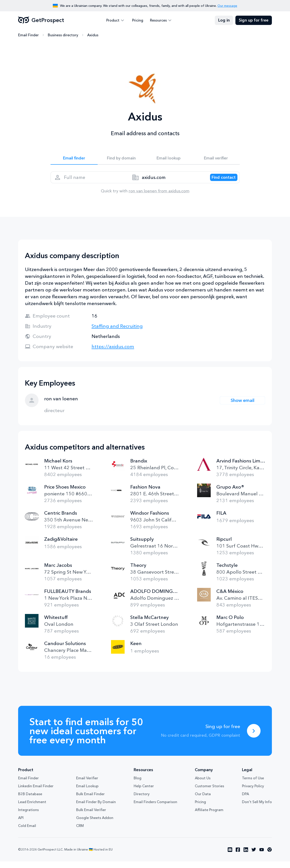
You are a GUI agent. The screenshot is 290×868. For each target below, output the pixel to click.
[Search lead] (220, 182)
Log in (224, 20)
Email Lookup (87, 792)
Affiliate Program (209, 816)
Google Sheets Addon (95, 824)
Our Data (203, 800)
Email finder (74, 159)
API (21, 824)
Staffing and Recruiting (117, 333)
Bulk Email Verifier (91, 816)
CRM (80, 832)
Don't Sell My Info (257, 808)
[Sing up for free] (254, 737)
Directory (142, 800)
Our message (227, 6)
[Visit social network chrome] (270, 856)
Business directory (63, 35)
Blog (138, 785)
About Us (203, 785)
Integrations (28, 816)
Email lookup (169, 159)
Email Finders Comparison (155, 808)
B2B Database (30, 800)
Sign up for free (254, 20)
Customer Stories (209, 792)
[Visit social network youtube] (262, 856)
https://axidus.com (113, 353)
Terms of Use (253, 785)
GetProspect (41, 20)
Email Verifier (87, 785)
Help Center (144, 792)
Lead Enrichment (32, 808)
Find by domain (121, 159)
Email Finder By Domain (96, 808)
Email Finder (28, 35)
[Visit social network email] (230, 856)
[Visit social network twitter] (254, 856)
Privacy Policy (253, 792)
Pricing (138, 20)
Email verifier (216, 159)
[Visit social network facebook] (238, 856)
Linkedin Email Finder (36, 792)
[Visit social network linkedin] (246, 856)
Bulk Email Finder (90, 800)
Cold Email (27, 832)
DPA (245, 800)
